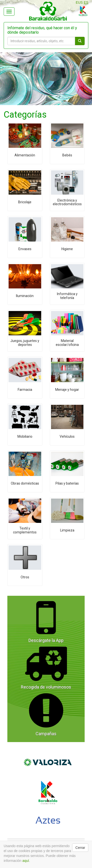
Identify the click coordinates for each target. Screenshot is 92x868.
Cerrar (80, 848)
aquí (26, 861)
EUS (79, 2)
